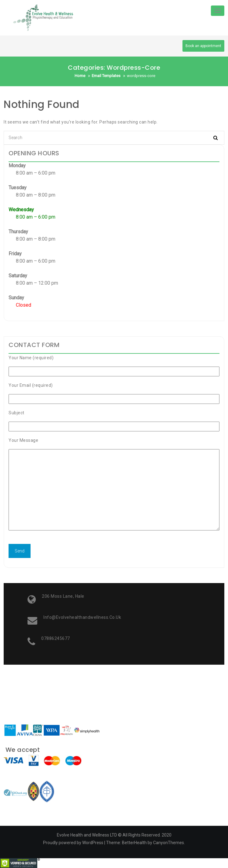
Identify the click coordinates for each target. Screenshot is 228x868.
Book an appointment (203, 46)
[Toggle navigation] (218, 11)
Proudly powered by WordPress (73, 843)
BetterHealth (134, 843)
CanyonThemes (169, 843)
